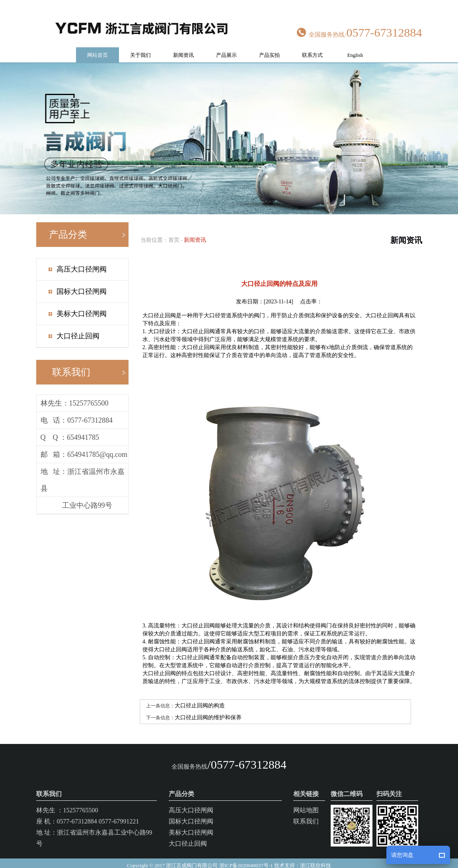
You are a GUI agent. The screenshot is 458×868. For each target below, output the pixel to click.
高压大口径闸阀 (82, 262)
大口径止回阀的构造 (200, 698)
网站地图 (306, 803)
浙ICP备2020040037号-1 (246, 858)
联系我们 (306, 814)
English (355, 48)
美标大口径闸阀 (82, 306)
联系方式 (312, 48)
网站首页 (97, 48)
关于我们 (140, 48)
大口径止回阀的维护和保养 (208, 710)
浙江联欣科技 (316, 858)
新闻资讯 (183, 48)
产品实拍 (269, 48)
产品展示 (226, 48)
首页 (174, 232)
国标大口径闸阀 (82, 284)
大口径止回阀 (78, 328)
